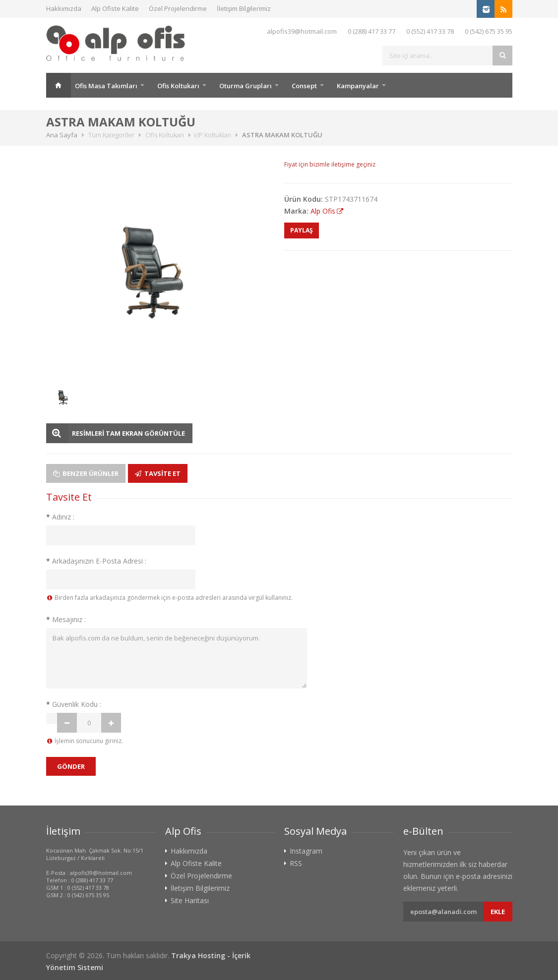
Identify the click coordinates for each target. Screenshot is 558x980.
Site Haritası (190, 901)
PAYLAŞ (302, 230)
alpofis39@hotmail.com (302, 31)
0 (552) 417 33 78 (430, 31)
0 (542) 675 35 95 (489, 31)
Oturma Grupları (246, 86)
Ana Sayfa (59, 85)
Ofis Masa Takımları (106, 86)
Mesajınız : (66, 619)
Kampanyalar (358, 86)
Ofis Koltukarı (178, 86)
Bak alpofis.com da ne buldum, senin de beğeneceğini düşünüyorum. (177, 658)
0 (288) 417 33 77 (372, 31)
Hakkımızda (64, 8)
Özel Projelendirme (178, 8)
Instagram (306, 851)
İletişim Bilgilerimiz (244, 8)
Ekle (498, 912)
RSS (296, 864)
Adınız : (60, 517)
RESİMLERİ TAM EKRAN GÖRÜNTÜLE (128, 433)
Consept (304, 86)
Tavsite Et (158, 473)
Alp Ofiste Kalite (115, 8)
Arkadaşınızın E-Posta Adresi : (96, 561)
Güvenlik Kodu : (74, 704)
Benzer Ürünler (86, 473)
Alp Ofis (323, 211)
